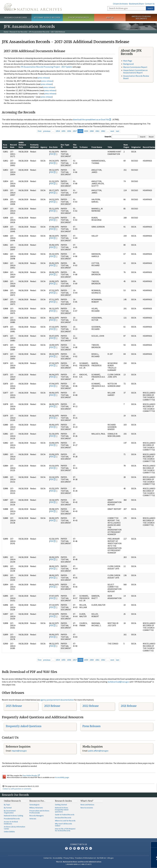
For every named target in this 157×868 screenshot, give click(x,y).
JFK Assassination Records (39, 32)
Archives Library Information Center (15, 828)
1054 (58, 131)
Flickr (91, 848)
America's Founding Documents (141, 17)
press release (43, 78)
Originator (136, 147)
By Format (8, 808)
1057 (75, 131)
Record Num (13, 146)
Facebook (66, 848)
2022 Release (91, 706)
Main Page (128, 61)
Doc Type (65, 146)
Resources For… (37, 801)
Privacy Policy (69, 858)
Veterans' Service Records (47, 18)
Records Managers (37, 816)
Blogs (87, 848)
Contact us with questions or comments (17, 789)
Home (6, 32)
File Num (75, 146)
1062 (103, 131)
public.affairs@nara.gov (98, 751)
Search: (108, 136)
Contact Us (150, 4)
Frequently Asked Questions (24, 726)
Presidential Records (12, 819)
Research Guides (63, 801)
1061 (97, 131)
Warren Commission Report (135, 67)
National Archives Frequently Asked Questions (62, 810)
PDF (52, 154)
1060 (92, 131)
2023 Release (52, 706)
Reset (151, 137)
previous (47, 131)
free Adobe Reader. (31, 776)
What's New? (87, 801)
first (40, 131)
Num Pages (126, 146)
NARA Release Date (22, 145)
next (112, 131)
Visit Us (110, 18)
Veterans (33, 819)
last (118, 131)
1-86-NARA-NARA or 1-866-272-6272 (79, 864)
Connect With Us (79, 844)
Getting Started (61, 805)
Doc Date (53, 147)
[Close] (154, 845)
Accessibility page (62, 777)
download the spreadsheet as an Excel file (91, 119)
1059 (86, 131)
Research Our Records (16, 18)
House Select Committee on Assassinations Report (135, 71)
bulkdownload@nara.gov (118, 682)
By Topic (7, 805)
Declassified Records (63, 818)
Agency (44, 147)
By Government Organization (10, 812)
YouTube (83, 848)
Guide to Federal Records (65, 815)
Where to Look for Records (65, 821)
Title (110, 147)
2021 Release (129, 706)
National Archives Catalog (14, 816)
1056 (69, 131)
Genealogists (34, 805)
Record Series (149, 147)
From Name (97, 147)
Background (128, 64)
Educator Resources (78, 18)
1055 (63, 131)
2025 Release (14, 706)
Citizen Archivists (120, 4)
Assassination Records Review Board (136, 77)
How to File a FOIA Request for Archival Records (65, 830)
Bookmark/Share (136, 4)
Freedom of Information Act (86, 858)
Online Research (12, 801)
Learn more (135, 863)
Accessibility (58, 858)
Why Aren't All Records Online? (63, 825)
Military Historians (36, 808)
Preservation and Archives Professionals (39, 812)
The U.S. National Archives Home (33, 7)
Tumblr (78, 848)
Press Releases (91, 726)
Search (150, 8)
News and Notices (87, 805)
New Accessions (87, 808)
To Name (83, 147)
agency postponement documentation (57, 700)
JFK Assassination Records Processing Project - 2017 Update (46, 67)
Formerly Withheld (34, 146)
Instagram (74, 848)
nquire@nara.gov (19, 751)
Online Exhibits (9, 832)
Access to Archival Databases (11, 823)
